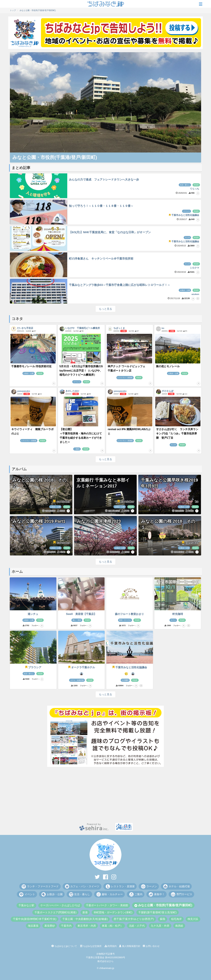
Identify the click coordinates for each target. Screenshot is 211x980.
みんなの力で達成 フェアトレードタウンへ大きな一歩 (104, 180)
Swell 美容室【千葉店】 (81, 614)
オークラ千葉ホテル (81, 667)
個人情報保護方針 (130, 946)
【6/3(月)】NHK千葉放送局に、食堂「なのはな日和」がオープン (110, 232)
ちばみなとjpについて (64, 946)
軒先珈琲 (178, 614)
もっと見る (105, 309)
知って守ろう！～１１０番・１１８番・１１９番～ (101, 206)
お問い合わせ (151, 946)
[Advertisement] (105, 795)
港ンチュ (33, 614)
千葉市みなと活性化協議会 (130, 667)
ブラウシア (33, 667)
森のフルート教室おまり (129, 614)
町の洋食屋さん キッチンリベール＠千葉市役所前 (101, 259)
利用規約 (111, 946)
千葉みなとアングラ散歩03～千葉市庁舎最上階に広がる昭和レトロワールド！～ (120, 285)
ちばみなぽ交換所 (91, 946)
